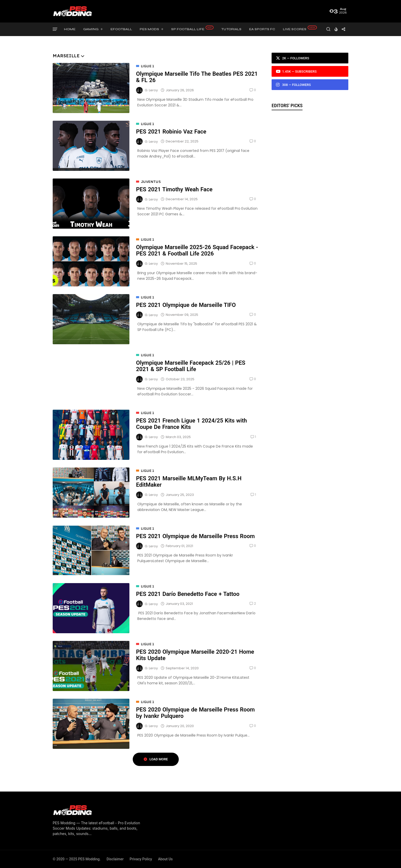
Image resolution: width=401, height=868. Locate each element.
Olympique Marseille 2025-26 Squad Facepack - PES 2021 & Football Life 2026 (197, 250)
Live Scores (295, 29)
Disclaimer (115, 859)
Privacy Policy (141, 859)
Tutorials (231, 29)
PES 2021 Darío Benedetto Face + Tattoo (188, 594)
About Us (165, 859)
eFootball (121, 29)
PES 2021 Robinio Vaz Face (171, 132)
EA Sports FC (262, 29)
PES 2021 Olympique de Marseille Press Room (195, 536)
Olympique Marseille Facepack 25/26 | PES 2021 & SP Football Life (191, 366)
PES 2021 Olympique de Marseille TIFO (186, 305)
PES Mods (149, 29)
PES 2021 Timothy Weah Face (174, 189)
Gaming (91, 29)
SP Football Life (188, 29)
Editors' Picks (287, 105)
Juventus (151, 182)
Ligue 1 (148, 66)
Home (70, 29)
